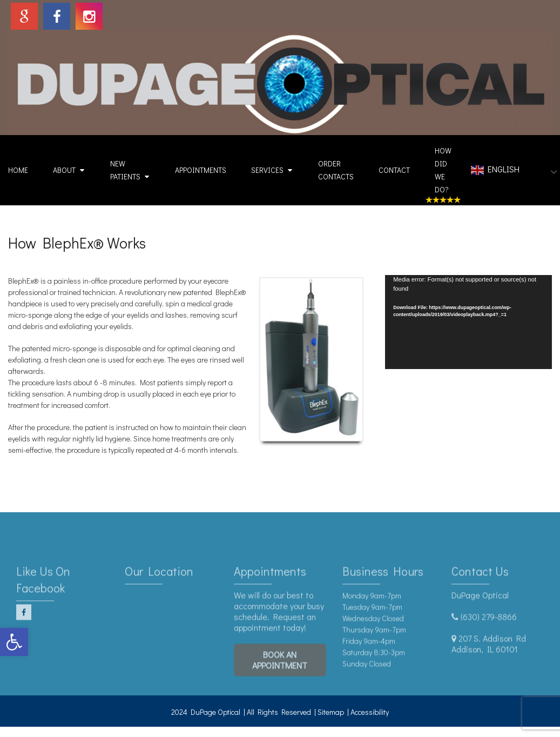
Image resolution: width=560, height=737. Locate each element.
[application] (468, 322)
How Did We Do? (443, 170)
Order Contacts (336, 170)
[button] (14, 642)
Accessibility (370, 712)
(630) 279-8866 (489, 629)
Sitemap (331, 712)
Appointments (201, 170)
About (64, 170)
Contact (394, 170)
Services (267, 170)
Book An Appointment (280, 672)
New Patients (125, 170)
